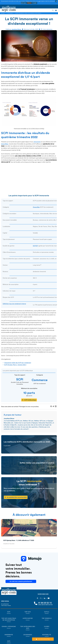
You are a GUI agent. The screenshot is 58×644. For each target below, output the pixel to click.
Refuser (29, 3)
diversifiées (5, 144)
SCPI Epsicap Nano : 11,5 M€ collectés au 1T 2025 (19, 540)
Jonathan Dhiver (16, 29)
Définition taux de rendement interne (14, 304)
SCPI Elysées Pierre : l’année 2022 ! (15, 365)
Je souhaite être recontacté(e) (16, 497)
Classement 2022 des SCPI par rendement (18, 363)
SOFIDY (35, 246)
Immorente (37, 142)
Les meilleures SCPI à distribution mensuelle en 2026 (27, 442)
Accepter (34, 3)
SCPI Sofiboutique (29, 400)
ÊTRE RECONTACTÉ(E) (43, 639)
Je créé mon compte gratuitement (21, 581)
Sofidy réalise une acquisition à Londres (37, 463)
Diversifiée (36, 207)
